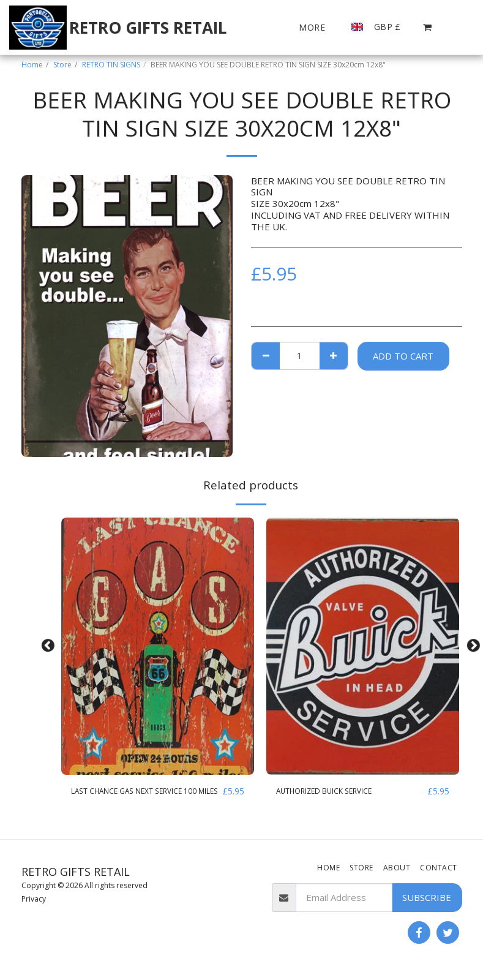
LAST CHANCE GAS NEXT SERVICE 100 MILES (143, 798)
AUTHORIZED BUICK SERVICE (340, 791)
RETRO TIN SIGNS (111, 65)
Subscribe (427, 900)
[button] (428, 27)
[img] (158, 646)
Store (62, 65)
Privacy (34, 901)
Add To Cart (403, 356)
